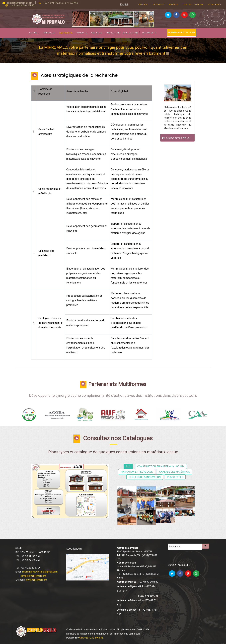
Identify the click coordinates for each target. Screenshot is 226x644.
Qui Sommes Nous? (178, 138)
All (128, 466)
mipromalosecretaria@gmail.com (40, 572)
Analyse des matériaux (174, 472)
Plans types (175, 477)
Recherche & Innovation (145, 477)
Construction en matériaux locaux (161, 466)
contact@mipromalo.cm (33, 576)
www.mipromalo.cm (36, 580)
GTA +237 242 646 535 (91, 638)
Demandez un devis (182, 33)
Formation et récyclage (137, 472)
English (124, 5)
